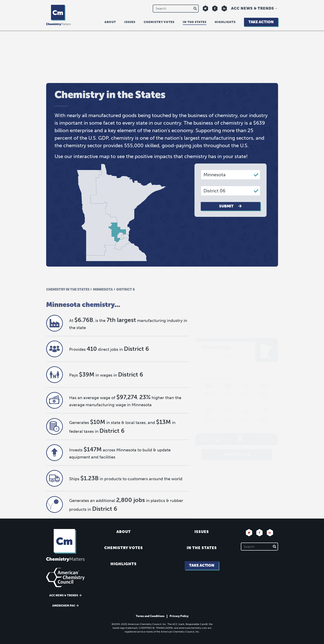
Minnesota (103, 328)
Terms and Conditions (150, 616)
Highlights (225, 22)
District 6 (126, 328)
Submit (230, 206)
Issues (130, 22)
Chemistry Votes (159, 22)
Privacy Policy (179, 616)
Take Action (261, 22)
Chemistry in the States (68, 328)
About (110, 22)
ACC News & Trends (253, 8)
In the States (202, 548)
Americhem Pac (64, 606)
